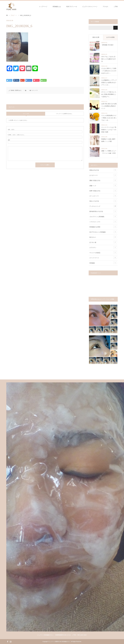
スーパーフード (103, 258)
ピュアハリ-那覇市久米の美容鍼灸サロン (60, 642)
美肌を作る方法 (103, 170)
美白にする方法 (103, 201)
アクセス (105, 7)
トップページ (43, 7)
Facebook (8, 641)
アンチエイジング (103, 206)
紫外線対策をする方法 (103, 211)
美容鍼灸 (103, 263)
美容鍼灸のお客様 (103, 227)
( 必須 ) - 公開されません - (16, 135)
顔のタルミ (103, 237)
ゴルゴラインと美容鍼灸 (103, 216)
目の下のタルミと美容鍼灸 (103, 232)
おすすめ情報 (110, 37)
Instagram (11, 641)
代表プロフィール (72, 7)
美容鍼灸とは (57, 7)
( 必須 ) (11, 130)
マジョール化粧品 (103, 252)
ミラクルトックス (103, 222)
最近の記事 (96, 37)
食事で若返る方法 (103, 191)
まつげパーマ (103, 175)
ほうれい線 (103, 242)
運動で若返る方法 (103, 180)
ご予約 (116, 7)
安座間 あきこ (18, 90)
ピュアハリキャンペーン (90, 7)
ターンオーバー (103, 196)
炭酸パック (103, 185)
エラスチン (103, 247)
